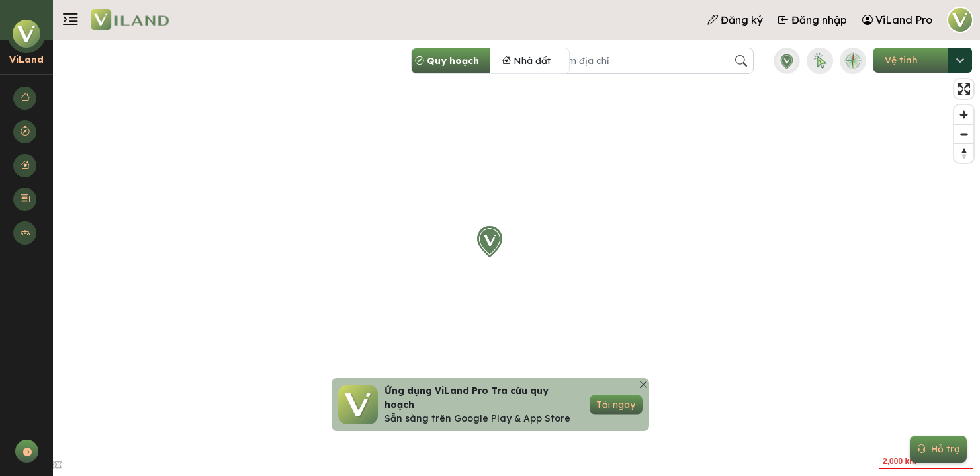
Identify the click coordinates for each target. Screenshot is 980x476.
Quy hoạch (447, 61)
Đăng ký (735, 20)
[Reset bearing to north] (964, 153)
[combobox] (885, 60)
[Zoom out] (964, 134)
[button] (26, 98)
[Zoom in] (964, 115)
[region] (490, 258)
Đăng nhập (813, 20)
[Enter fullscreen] (964, 89)
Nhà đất (526, 61)
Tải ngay (616, 405)
